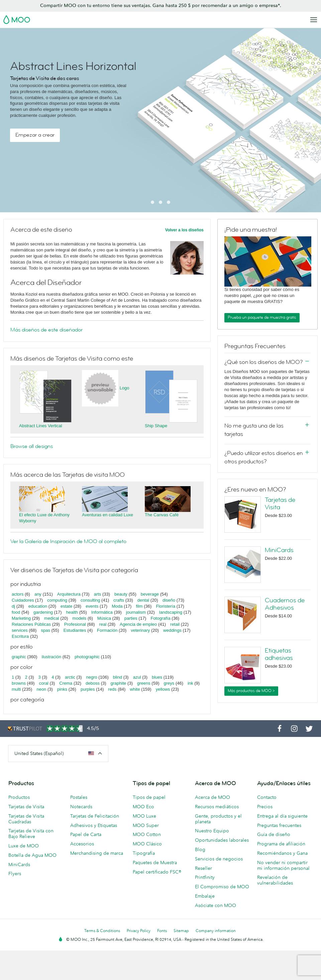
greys (169, 683)
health (72, 612)
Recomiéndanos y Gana (282, 853)
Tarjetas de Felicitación (95, 816)
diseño (169, 600)
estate (66, 606)
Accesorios (82, 844)
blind (118, 677)
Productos (19, 797)
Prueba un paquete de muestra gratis (262, 317)
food (16, 612)
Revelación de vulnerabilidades (275, 880)
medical (52, 618)
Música (104, 618)
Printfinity (205, 877)
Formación (107, 630)
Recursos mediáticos (217, 807)
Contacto (267, 797)
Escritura (20, 636)
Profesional (75, 624)
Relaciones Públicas (31, 624)
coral (44, 683)
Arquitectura (69, 594)
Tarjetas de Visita (280, 504)
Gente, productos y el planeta (218, 819)
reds (112, 689)
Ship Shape (156, 426)
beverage (150, 594)
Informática (102, 612)
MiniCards (279, 550)
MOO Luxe (144, 816)
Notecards (81, 807)
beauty (121, 594)
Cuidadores (23, 600)
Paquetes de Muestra (155, 862)
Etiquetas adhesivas (279, 654)
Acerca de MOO (212, 797)
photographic (87, 657)
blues (157, 677)
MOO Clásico (147, 844)
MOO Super (146, 825)
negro (92, 677)
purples (88, 689)
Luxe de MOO (24, 846)
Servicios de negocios (219, 859)
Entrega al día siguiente (282, 816)
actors (18, 594)
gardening (43, 612)
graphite (119, 683)
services (20, 630)
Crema (66, 683)
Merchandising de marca (97, 853)
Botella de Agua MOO (32, 855)
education (38, 606)
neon (41, 689)
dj (13, 606)
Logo (125, 388)
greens (144, 683)
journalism (136, 612)
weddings (172, 630)
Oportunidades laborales (222, 840)
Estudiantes (75, 630)
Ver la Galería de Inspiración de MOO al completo (68, 541)
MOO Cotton (147, 834)
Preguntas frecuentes (279, 825)
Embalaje (205, 896)
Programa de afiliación (281, 844)
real (103, 624)
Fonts (162, 931)
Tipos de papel (149, 797)
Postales (79, 797)
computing (57, 600)
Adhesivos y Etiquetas (94, 825)
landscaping (171, 612)
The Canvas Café (162, 515)
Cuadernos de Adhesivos (285, 604)
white (135, 689)
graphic (19, 657)
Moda (117, 606)
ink (190, 683)
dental (143, 600)
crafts (119, 600)
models (79, 618)
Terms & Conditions (102, 931)
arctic (70, 677)
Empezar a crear (35, 135)
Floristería (166, 606)
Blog (200, 849)
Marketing (21, 618)
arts (98, 594)
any (38, 594)
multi (16, 689)
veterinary (140, 630)
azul (137, 677)
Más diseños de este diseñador (46, 330)
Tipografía (144, 853)
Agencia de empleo (138, 624)
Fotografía (160, 618)
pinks (62, 689)
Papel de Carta (86, 834)
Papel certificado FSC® (157, 872)
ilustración (52, 657)
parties (131, 618)
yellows (163, 689)
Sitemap (181, 931)
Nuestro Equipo (212, 831)
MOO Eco (143, 807)
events (92, 606)
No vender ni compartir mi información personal (283, 865)
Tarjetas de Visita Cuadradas (26, 819)
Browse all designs (32, 446)
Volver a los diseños (184, 230)
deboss (93, 683)
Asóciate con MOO (216, 905)
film (139, 606)
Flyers (15, 874)
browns (19, 683)
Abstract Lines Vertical (41, 426)
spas (45, 630)
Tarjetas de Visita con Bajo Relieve (31, 834)
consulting (90, 600)
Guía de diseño (274, 834)
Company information (216, 931)
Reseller (203, 868)
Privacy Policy (139, 931)
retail (175, 624)
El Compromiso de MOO (222, 887)
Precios (265, 807)
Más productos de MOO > (251, 691)
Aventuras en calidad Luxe (108, 515)
